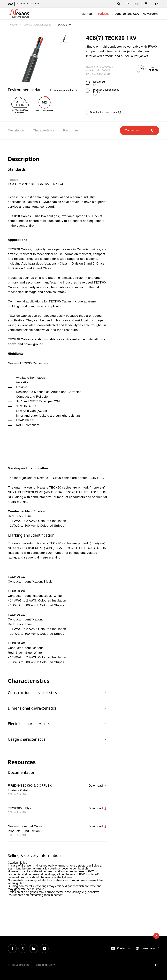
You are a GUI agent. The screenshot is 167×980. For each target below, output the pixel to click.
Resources (71, 130)
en (157, 4)
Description (16, 130)
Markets (87, 14)
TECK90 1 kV (63, 25)
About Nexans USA (126, 14)
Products (103, 14)
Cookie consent (46, 965)
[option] (20, 105)
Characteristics (44, 130)
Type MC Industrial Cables (37, 25)
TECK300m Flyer (20, 808)
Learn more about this (64, 90)
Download (98, 786)
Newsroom (150, 14)
